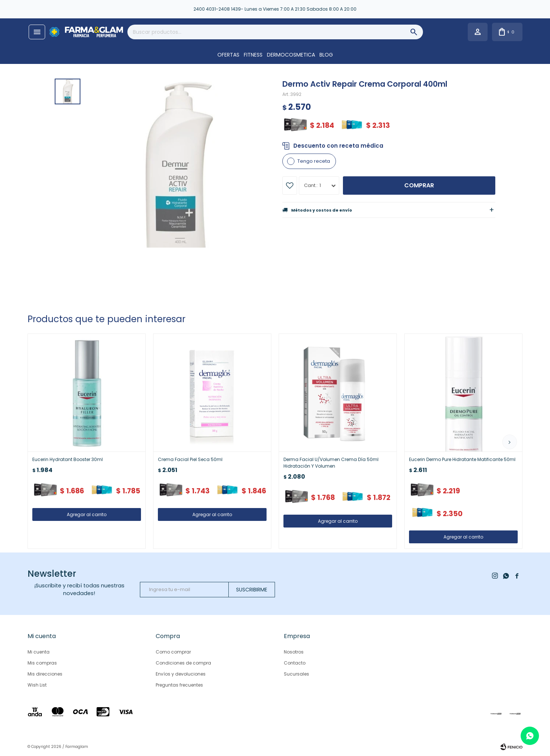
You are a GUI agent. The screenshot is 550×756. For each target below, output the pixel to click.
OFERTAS (228, 55)
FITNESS (253, 55)
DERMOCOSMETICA (291, 55)
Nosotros (294, 652)
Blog (326, 55)
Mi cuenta (39, 652)
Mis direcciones (45, 674)
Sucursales (296, 674)
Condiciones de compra (183, 663)
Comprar (419, 185)
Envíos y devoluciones (181, 674)
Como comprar (173, 652)
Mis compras (42, 663)
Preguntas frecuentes (179, 685)
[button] (510, 442)
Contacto (295, 663)
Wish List (37, 685)
